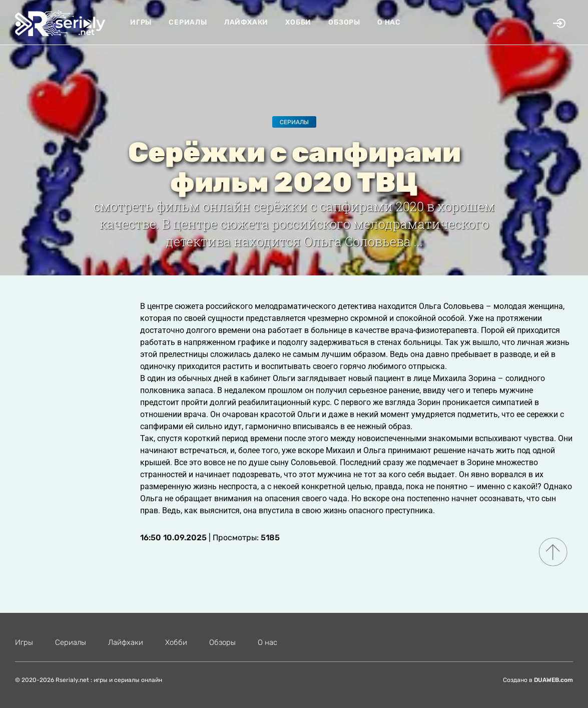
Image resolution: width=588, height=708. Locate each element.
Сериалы (188, 22)
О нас (389, 22)
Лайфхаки (246, 22)
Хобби (298, 22)
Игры (141, 22)
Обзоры (344, 22)
